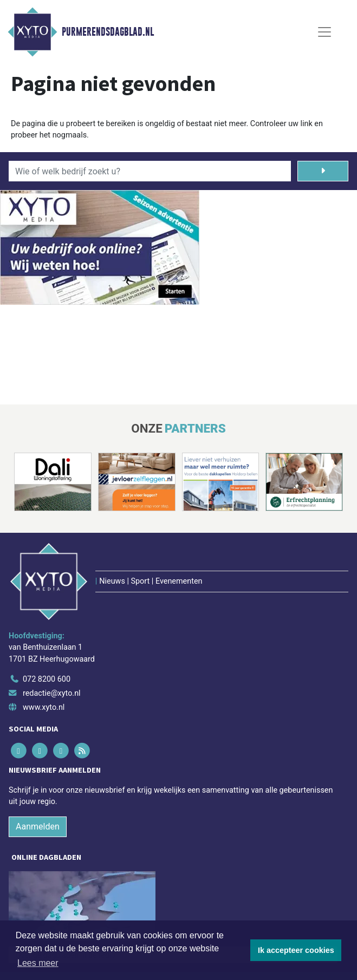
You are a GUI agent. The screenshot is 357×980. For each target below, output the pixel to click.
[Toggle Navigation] (324, 32)
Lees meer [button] (38, 963)
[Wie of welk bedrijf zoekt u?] (150, 171)
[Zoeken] (323, 171)
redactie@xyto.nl (52, 693)
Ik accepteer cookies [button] (296, 950)
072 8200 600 (47, 679)
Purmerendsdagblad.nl (108, 32)
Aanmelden (38, 827)
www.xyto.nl (44, 707)
